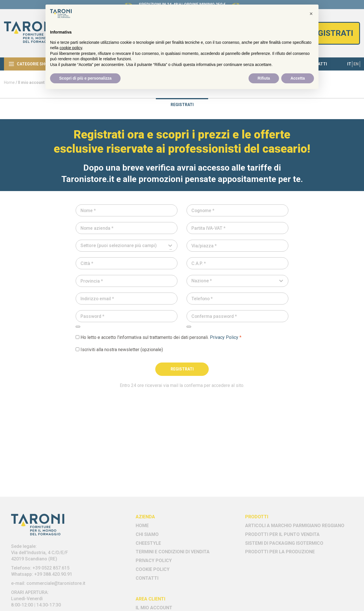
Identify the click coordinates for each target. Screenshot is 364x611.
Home (9, 82)
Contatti (147, 578)
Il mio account (154, 608)
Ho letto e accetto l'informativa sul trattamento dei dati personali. (159, 337)
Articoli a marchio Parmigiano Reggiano (295, 526)
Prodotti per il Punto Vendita (282, 534)
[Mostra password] (78, 327)
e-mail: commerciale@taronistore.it (48, 583)
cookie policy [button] (71, 48)
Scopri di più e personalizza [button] (85, 78)
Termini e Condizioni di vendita (173, 552)
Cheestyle (148, 543)
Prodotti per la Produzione (280, 552)
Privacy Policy (224, 337)
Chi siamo (147, 534)
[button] (311, 14)
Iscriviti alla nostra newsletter (119, 350)
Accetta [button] (298, 78)
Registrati (331, 33)
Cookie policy (153, 569)
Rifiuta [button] (264, 78)
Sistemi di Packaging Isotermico (284, 543)
